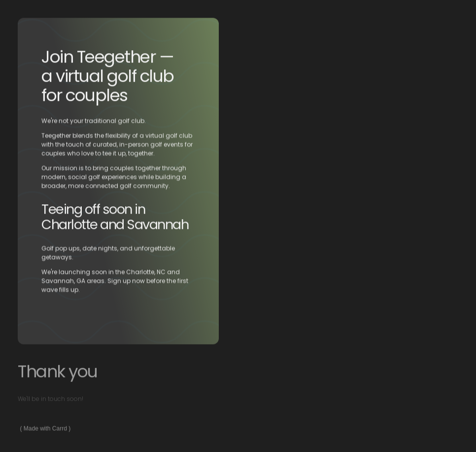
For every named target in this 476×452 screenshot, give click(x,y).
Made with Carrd (45, 429)
